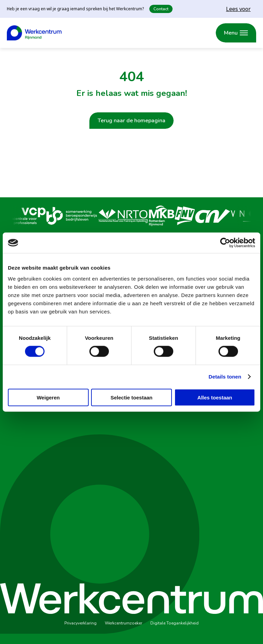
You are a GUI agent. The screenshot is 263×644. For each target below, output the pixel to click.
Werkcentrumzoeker (123, 623)
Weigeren (48, 397)
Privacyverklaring (80, 623)
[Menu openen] (236, 33)
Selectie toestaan (132, 397)
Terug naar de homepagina (131, 121)
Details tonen (225, 377)
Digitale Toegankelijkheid (174, 623)
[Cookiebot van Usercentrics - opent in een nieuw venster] (225, 243)
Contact (161, 9)
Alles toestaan (215, 397)
